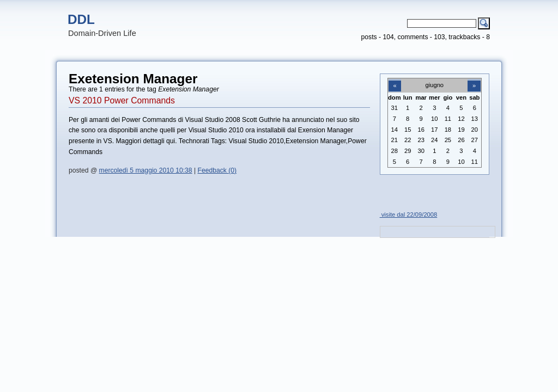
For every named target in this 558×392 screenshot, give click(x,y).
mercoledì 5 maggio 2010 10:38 (146, 170)
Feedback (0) (217, 170)
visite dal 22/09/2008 (409, 215)
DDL (81, 19)
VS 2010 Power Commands (122, 100)
